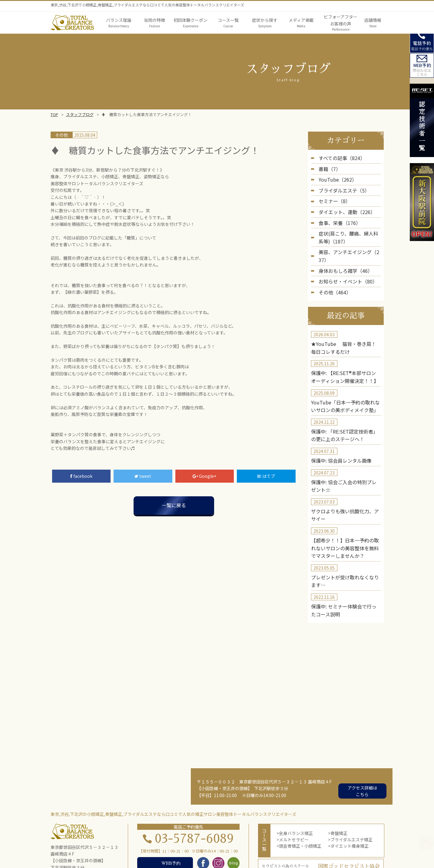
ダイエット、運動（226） (343, 207)
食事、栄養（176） (337, 216)
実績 (112, 852)
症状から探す (203, 845)
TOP (54, 114)
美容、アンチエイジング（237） (350, 243)
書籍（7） (328, 167)
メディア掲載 (235, 845)
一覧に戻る (174, 505)
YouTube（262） (335, 177)
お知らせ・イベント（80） (344, 263)
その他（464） (333, 273)
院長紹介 (262, 845)
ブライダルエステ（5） (341, 187)
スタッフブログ (80, 114)
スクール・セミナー (277, 852)
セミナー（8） (333, 197)
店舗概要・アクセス (217, 852)
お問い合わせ (314, 852)
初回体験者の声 (137, 852)
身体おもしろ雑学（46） (342, 253)
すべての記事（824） (339, 158)
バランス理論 (144, 845)
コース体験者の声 (175, 852)
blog (247, 852)
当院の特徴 (173, 845)
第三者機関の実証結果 (298, 845)
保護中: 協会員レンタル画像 (337, 432)
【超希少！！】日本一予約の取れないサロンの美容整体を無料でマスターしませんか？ (345, 514)
